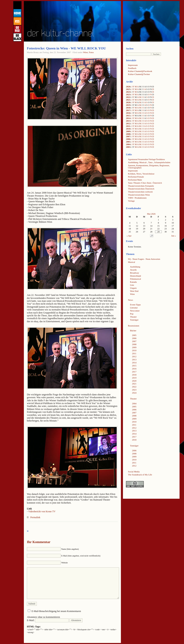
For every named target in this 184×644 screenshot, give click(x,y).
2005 (128, 142)
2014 (128, 118)
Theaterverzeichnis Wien (139, 195)
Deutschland (135, 276)
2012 (128, 123)
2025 (128, 89)
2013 (128, 121)
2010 (128, 129)
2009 (128, 131)
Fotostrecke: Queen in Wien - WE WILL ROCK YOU (66, 48)
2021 (128, 100)
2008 (128, 134)
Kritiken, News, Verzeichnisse (141, 174)
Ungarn (133, 288)
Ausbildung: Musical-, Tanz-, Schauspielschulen (149, 162)
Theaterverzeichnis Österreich (141, 189)
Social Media (134, 472)
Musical (132, 262)
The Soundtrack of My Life (140, 475)
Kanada (133, 282)
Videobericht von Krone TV (42, 511)
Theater (133, 317)
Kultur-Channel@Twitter (139, 74)
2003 (128, 147)
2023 (128, 94)
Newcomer (135, 311)
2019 (128, 105)
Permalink (35, 517)
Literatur (134, 308)
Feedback (132, 68)
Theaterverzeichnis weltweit (140, 192)
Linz (132, 285)
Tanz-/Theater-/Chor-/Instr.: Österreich (145, 183)
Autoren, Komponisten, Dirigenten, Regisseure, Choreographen (149, 166)
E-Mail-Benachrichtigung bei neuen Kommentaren (56, 611)
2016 (128, 113)
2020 (128, 102)
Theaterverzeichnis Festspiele (141, 186)
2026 (128, 87)
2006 (128, 139)
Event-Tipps (135, 305)
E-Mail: (48, 620)
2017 (128, 110)
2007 (128, 136)
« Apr (129, 236)
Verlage (131, 201)
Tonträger (134, 320)
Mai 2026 (151, 214)
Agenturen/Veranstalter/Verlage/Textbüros (146, 159)
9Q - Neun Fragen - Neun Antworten (144, 259)
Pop (132, 314)
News (131, 300)
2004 (128, 144)
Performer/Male (135, 180)
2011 (128, 126)
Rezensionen (134, 326)
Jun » (174, 236)
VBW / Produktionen (137, 198)
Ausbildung (135, 267)
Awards (133, 270)
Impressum (133, 65)
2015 (128, 116)
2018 (128, 108)
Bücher (133, 331)
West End (134, 291)
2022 (128, 97)
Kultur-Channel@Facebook (140, 71)
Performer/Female (136, 177)
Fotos (91, 52)
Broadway (134, 273)
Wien (85, 52)
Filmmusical (135, 279)
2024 (128, 92)
